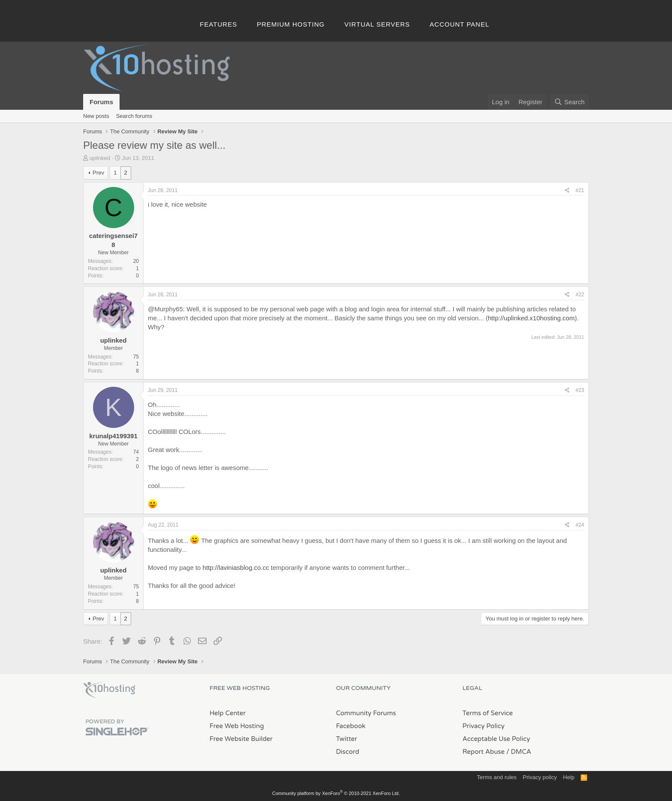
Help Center (228, 713)
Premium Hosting (291, 24)
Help (569, 777)
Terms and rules (497, 777)
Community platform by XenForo (336, 793)
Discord (348, 752)
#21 (580, 190)
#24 (580, 525)
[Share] (567, 191)
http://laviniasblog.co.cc (236, 568)
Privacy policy (540, 777)
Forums (101, 102)
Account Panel (460, 24)
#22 (580, 295)
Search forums (134, 116)
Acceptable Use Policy (496, 739)
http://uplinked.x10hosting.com (531, 318)
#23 (580, 390)
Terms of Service (488, 713)
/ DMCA (519, 752)
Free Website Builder (241, 739)
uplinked (100, 158)
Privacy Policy (483, 726)
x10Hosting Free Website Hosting (109, 690)
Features (218, 24)
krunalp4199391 (113, 436)
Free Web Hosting (237, 726)
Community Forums (366, 713)
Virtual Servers (377, 24)
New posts (96, 116)
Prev (98, 173)
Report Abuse (484, 752)
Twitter (346, 739)
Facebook (351, 726)
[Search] (569, 102)
